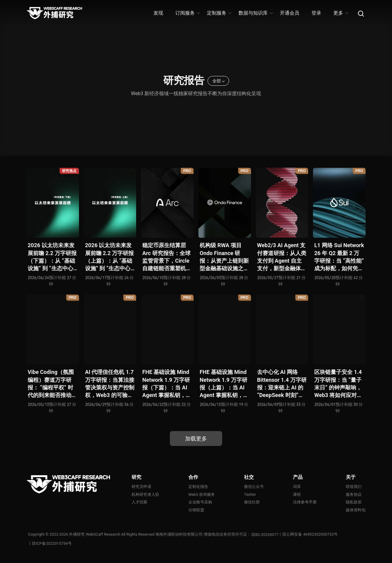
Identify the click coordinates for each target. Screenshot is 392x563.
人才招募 (139, 502)
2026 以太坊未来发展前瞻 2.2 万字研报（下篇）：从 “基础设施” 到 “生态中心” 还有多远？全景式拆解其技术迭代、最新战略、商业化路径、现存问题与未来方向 (52, 257)
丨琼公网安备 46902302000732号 (308, 535)
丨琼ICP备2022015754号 (50, 544)
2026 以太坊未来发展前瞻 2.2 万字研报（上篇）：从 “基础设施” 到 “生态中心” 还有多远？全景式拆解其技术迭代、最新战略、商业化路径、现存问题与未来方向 (110, 257)
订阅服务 (187, 13)
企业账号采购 (200, 502)
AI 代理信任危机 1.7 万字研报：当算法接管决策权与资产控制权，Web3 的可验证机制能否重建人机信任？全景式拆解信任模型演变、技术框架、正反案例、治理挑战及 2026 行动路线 (110, 384)
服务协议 (354, 494)
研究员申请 (141, 487)
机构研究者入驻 (145, 494)
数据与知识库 (255, 13)
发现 (158, 13)
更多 (340, 13)
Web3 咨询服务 (202, 494)
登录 (316, 13)
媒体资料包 (356, 510)
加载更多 (196, 439)
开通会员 (290, 13)
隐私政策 (354, 502)
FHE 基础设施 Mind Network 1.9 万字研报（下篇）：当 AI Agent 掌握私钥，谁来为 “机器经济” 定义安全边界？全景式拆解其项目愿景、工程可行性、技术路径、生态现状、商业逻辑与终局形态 (167, 384)
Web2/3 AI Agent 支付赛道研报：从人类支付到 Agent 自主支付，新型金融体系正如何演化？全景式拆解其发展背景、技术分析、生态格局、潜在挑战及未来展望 (282, 257)
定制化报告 (198, 487)
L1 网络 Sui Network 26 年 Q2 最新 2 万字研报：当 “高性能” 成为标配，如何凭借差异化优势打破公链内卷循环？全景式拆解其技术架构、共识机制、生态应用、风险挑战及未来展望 (339, 257)
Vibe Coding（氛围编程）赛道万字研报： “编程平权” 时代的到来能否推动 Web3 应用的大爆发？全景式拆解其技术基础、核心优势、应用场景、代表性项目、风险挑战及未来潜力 (52, 384)
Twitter (250, 494)
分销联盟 (196, 510)
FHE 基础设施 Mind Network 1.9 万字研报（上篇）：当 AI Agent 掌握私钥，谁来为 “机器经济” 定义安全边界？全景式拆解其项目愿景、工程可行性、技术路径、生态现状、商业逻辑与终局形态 (224, 384)
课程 (297, 494)
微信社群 (252, 502)
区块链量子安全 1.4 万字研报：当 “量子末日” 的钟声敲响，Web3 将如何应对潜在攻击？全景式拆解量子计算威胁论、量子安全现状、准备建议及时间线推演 (339, 384)
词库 (297, 487)
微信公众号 (254, 487)
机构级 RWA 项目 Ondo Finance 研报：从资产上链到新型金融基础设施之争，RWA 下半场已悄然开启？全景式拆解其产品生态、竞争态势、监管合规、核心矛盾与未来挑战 (224, 257)
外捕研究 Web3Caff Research (95, 535)
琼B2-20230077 (265, 535)
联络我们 (354, 487)
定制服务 (219, 13)
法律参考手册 (305, 502)
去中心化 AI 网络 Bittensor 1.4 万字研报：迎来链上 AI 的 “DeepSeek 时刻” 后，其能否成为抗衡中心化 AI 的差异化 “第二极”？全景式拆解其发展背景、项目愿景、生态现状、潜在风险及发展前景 (282, 384)
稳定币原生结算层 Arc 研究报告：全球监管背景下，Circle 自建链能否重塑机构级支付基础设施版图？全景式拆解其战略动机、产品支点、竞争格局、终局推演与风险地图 (167, 257)
